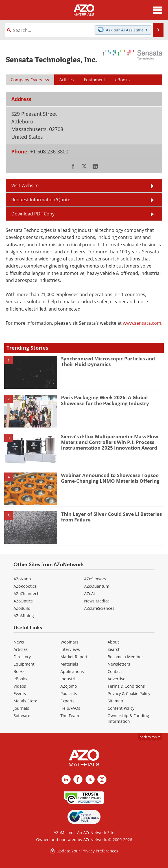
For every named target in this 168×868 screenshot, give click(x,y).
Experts (67, 701)
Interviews (70, 649)
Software (22, 716)
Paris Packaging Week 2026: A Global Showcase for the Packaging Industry (105, 400)
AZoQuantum (97, 586)
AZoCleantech (27, 594)
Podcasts (69, 693)
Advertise (116, 679)
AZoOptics (23, 601)
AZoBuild (22, 608)
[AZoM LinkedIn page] (66, 779)
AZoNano (22, 579)
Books (19, 671)
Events (20, 693)
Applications (72, 671)
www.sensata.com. (143, 323)
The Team (70, 716)
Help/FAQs (70, 708)
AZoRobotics (25, 586)
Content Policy (121, 708)
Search (114, 649)
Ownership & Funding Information (128, 718)
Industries (70, 679)
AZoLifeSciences (99, 608)
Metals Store (25, 701)
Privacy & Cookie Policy (129, 693)
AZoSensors (95, 579)
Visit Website (25, 185)
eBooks (20, 679)
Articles (21, 649)
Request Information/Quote (41, 200)
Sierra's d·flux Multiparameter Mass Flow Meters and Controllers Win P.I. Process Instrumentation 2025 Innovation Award (110, 442)
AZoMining (24, 616)
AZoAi (90, 594)
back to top (150, 737)
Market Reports (75, 657)
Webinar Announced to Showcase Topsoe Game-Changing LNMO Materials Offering (110, 478)
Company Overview (30, 80)
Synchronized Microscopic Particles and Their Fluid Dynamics (108, 361)
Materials (69, 664)
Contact (115, 671)
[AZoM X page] (90, 779)
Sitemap (115, 701)
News (19, 642)
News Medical (97, 601)
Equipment (24, 664)
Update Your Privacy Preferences (84, 851)
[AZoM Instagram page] (102, 779)
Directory (22, 657)
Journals (21, 708)
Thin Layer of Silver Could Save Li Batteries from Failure (111, 517)
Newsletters (119, 664)
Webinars (69, 642)
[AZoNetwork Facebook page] (78, 779)
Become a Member (125, 657)
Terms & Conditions (126, 686)
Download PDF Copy (33, 214)
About (113, 642)
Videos (20, 686)
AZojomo (69, 686)
